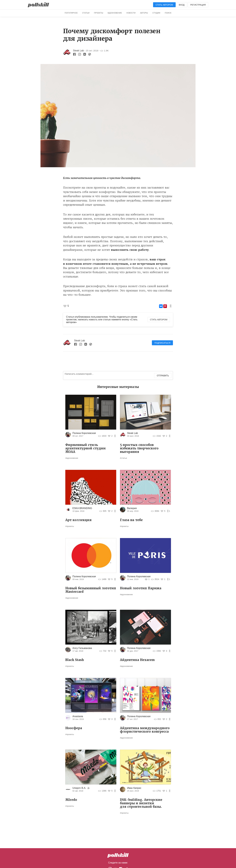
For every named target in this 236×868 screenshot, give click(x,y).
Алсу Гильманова (82, 648)
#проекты (70, 526)
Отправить (163, 376)
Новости (131, 13)
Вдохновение (115, 13)
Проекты (99, 13)
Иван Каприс (134, 788)
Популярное (71, 13)
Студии (156, 13)
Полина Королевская (84, 433)
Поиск (168, 13)
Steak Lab (78, 51)
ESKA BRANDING (82, 508)
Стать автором (164, 5)
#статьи (123, 458)
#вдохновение (72, 458)
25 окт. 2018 (92, 51)
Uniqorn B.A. (79, 788)
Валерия (132, 508)
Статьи (86, 13)
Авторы (144, 13)
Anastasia (78, 716)
